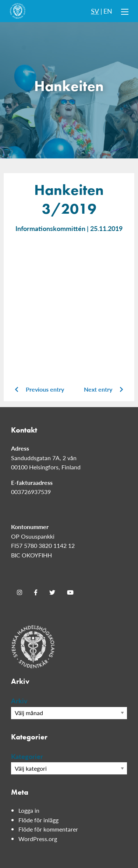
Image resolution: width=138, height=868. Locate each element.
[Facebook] (36, 592)
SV (95, 11)
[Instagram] (20, 592)
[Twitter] (52, 592)
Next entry (104, 389)
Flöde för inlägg (38, 820)
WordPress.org (38, 839)
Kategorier (27, 756)
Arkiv (19, 701)
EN (108, 11)
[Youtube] (70, 592)
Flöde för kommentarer (48, 829)
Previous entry (39, 389)
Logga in (29, 810)
